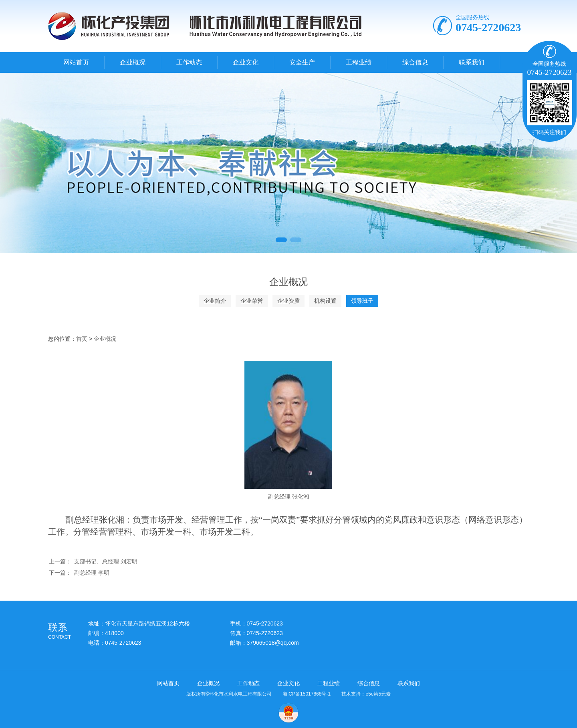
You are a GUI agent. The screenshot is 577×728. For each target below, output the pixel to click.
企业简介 (215, 301)
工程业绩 (359, 62)
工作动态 (189, 62)
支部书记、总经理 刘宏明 (106, 561)
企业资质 (288, 301)
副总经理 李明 (92, 573)
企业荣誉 (252, 301)
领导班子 (362, 301)
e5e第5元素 (378, 694)
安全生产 (302, 62)
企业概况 (133, 62)
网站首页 (76, 62)
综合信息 (415, 62)
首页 (82, 339)
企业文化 (246, 62)
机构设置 (325, 301)
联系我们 (472, 62)
